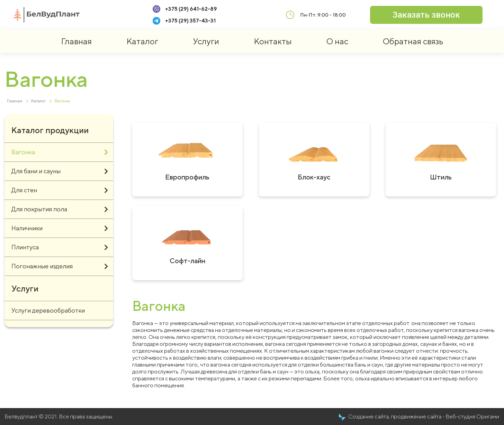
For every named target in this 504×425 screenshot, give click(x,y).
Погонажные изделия (60, 266)
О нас (337, 41)
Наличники (60, 228)
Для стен (60, 190)
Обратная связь (413, 41)
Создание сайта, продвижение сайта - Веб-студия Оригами (424, 417)
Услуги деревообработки (48, 310)
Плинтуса (60, 247)
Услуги (206, 41)
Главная (76, 41)
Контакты (273, 41)
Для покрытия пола (60, 209)
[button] (426, 15)
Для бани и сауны (60, 171)
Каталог (142, 41)
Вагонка (60, 152)
